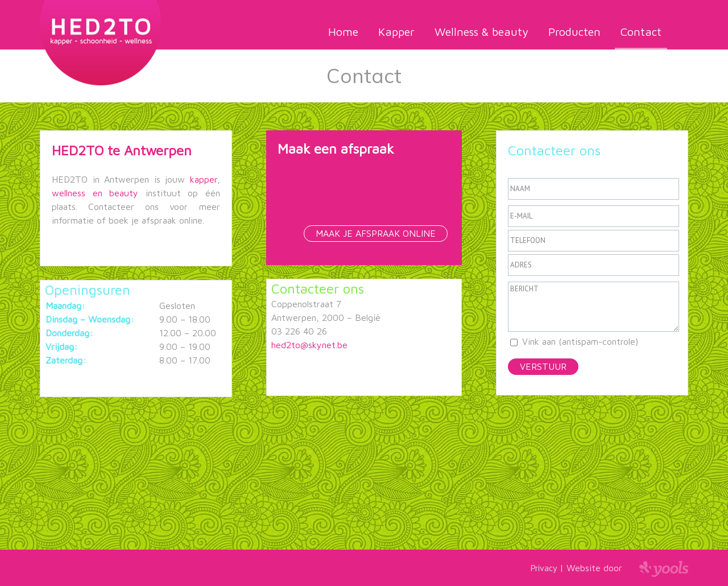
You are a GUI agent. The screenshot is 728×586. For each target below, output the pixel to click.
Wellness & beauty (481, 32)
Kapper (396, 32)
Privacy (543, 568)
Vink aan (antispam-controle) (580, 341)
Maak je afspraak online (376, 233)
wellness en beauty (99, 193)
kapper (204, 179)
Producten (574, 32)
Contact (641, 32)
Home (343, 32)
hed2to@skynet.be (309, 345)
